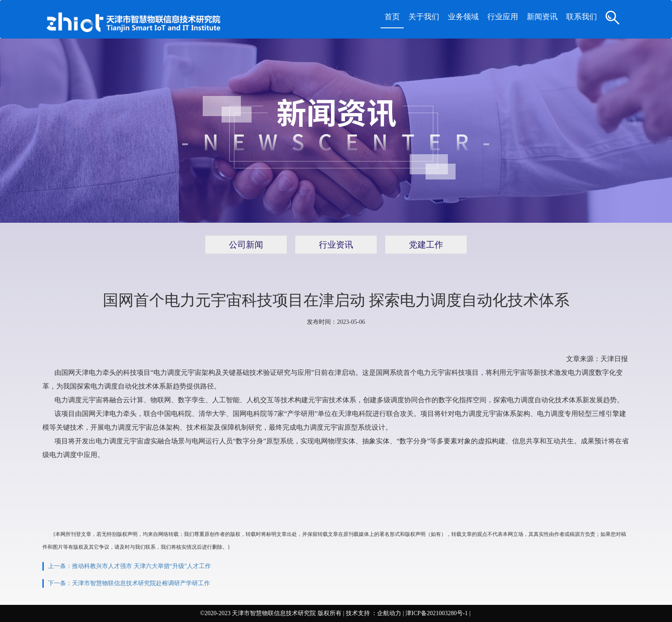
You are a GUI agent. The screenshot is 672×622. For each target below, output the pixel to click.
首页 (392, 17)
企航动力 (389, 613)
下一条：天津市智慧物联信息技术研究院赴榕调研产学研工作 (129, 583)
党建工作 (426, 245)
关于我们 (424, 17)
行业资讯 (336, 245)
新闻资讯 (542, 17)
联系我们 (582, 17)
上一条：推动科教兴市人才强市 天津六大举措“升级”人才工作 (129, 566)
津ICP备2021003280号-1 (436, 613)
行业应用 (503, 17)
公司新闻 (246, 245)
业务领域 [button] (463, 17)
